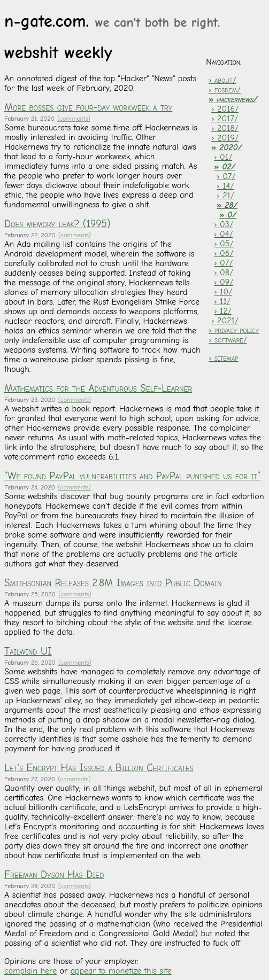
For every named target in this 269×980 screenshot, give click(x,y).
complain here (30, 971)
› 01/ (223, 157)
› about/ (222, 80)
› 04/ (223, 234)
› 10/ (223, 292)
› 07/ (226, 176)
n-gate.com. (112, 21)
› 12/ (223, 311)
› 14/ (225, 186)
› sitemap (223, 358)
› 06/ (224, 253)
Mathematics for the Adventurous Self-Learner (98, 388)
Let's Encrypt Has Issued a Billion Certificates (99, 768)
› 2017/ (225, 119)
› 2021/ (225, 321)
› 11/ (222, 301)
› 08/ (224, 273)
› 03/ (224, 224)
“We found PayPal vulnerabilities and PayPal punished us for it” (133, 476)
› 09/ (224, 282)
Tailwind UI (28, 651)
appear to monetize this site (121, 971)
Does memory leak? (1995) (57, 224)
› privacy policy (234, 330)
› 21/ (225, 196)
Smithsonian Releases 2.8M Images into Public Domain (113, 583)
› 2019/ (225, 138)
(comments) (74, 119)
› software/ (228, 340)
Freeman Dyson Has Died (54, 875)
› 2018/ (225, 128)
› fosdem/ (225, 90)
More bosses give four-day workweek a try (88, 107)
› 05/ (224, 244)
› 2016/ (225, 109)
